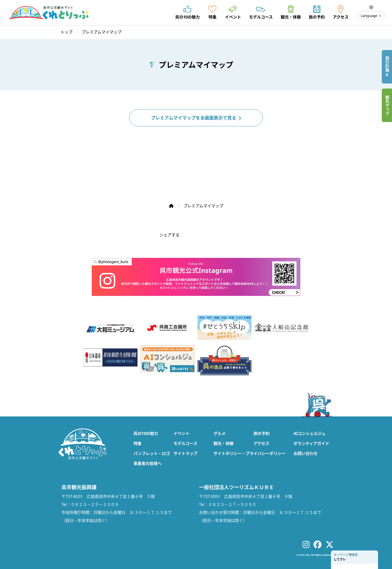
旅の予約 (261, 433)
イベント (181, 433)
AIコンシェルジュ (309, 433)
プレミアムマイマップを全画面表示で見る (196, 118)
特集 (137, 443)
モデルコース (185, 443)
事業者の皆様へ (147, 463)
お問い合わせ (305, 453)
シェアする (169, 235)
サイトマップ (185, 453)
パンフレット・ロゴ (152, 453)
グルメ (219, 433)
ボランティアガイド (311, 443)
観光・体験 (223, 443)
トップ (66, 32)
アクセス (261, 443)
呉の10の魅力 (146, 433)
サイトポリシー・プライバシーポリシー (249, 453)
